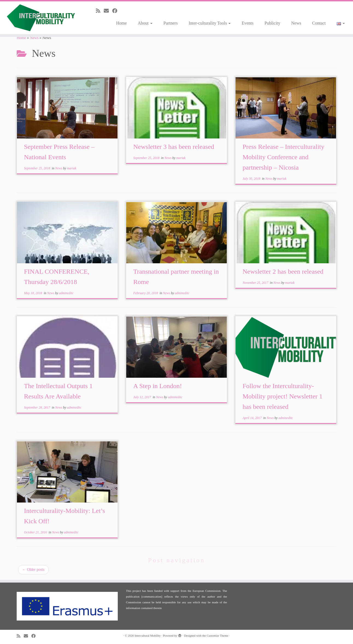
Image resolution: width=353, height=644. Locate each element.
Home (121, 23)
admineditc (66, 293)
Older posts (33, 570)
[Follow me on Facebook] (117, 11)
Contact (319, 23)
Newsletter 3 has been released (174, 147)
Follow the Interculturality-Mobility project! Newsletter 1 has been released (283, 396)
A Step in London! (158, 386)
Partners (170, 23)
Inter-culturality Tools (210, 23)
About (145, 23)
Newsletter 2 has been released (283, 271)
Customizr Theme (217, 636)
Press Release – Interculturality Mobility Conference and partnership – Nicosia (283, 157)
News (296, 23)
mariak (72, 168)
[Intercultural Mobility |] (41, 18)
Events (248, 23)
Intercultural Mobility (148, 636)
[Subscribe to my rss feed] (100, 11)
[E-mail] (108, 11)
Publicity (272, 23)
